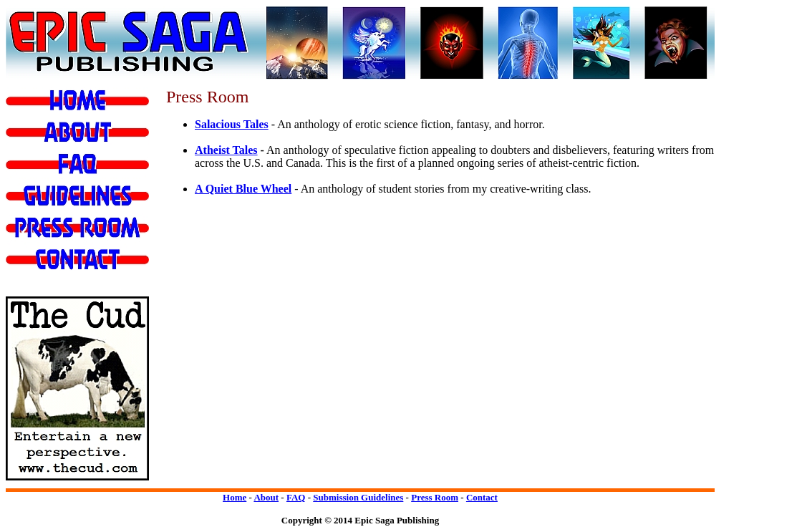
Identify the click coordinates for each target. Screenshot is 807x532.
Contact (482, 497)
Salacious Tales (232, 124)
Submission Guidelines (358, 497)
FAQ (296, 497)
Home (235, 497)
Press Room (435, 497)
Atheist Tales (226, 150)
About (266, 497)
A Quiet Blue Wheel (243, 189)
